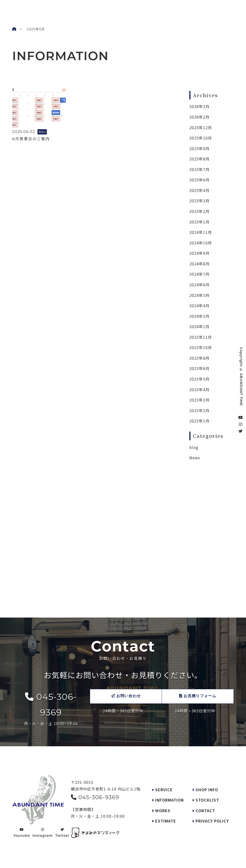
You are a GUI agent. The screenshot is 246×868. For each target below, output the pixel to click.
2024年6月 (199, 285)
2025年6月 (199, 180)
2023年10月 (201, 347)
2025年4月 (199, 190)
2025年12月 (201, 128)
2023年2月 (199, 410)
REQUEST (110, 8)
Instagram (43, 833)
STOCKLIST (149, 8)
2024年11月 (201, 232)
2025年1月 (199, 222)
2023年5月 (199, 379)
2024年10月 (201, 243)
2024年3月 (199, 316)
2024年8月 (199, 264)
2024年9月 (199, 253)
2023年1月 (199, 421)
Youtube (22, 833)
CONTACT (204, 811)
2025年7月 (199, 169)
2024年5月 (199, 295)
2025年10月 (201, 138)
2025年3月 (199, 201)
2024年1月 (199, 326)
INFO (71, 8)
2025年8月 (199, 159)
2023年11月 (201, 337)
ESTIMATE (164, 821)
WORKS (55, 8)
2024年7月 (199, 274)
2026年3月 (199, 106)
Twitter (62, 833)
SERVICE (89, 8)
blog (194, 447)
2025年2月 (199, 211)
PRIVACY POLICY (211, 821)
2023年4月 (199, 389)
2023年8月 (199, 358)
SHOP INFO (205, 790)
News (195, 458)
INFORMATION (168, 800)
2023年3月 (199, 400)
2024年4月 (199, 306)
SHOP (129, 8)
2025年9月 (199, 148)
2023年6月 (199, 368)
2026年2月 (199, 117)
